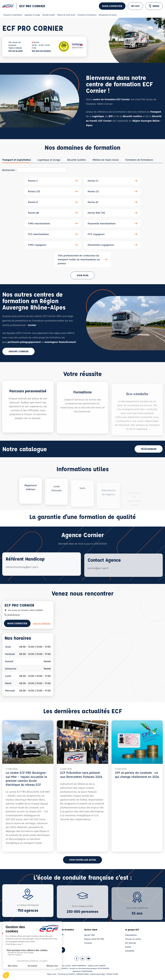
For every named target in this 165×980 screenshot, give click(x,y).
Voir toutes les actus (82, 860)
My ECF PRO (90, 935)
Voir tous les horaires (41, 51)
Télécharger (149, 449)
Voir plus (83, 275)
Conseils (88, 943)
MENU (154, 6)
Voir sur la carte (16, 51)
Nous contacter (112, 6)
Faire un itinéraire (42, 623)
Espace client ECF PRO (94, 939)
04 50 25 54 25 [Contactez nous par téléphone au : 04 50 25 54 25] (14, 615)
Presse (128, 947)
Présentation (131, 935)
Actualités (130, 951)
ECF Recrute (131, 943)
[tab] (17, 160)
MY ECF (135, 6)
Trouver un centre (133, 939)
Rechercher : (9, 170)
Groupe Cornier (18, 351)
